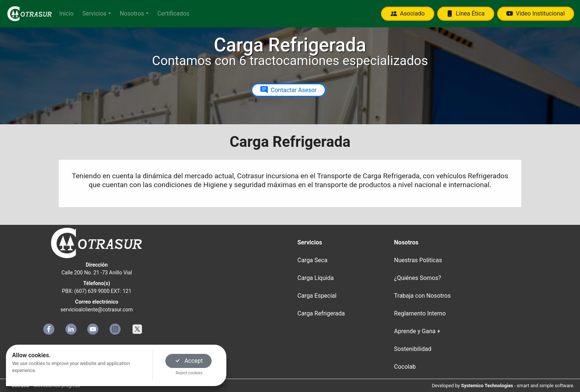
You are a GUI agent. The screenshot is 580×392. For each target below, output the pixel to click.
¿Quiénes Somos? (417, 278)
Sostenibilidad (413, 349)
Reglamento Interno (420, 313)
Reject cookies (189, 373)
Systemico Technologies (487, 386)
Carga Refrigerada (321, 313)
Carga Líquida (316, 278)
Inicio (66, 13)
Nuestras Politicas (418, 260)
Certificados (173, 13)
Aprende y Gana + (417, 331)
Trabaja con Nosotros (422, 296)
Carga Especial (317, 296)
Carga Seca (312, 260)
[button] (97, 14)
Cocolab (405, 367)
